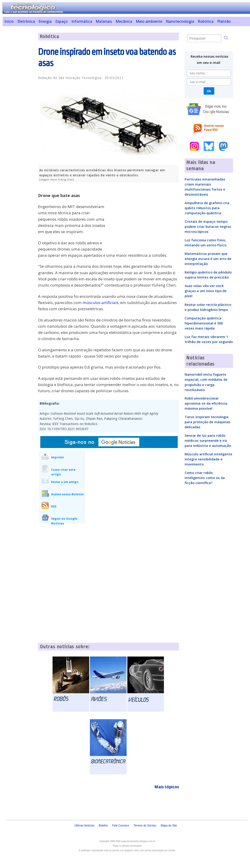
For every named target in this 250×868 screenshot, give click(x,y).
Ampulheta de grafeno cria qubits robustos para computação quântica (207, 208)
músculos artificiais (100, 303)
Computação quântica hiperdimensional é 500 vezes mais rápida (204, 323)
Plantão (224, 21)
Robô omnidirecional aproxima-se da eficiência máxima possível (206, 403)
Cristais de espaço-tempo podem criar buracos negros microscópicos (208, 226)
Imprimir (58, 457)
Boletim (103, 826)
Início (9, 21)
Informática (82, 21)
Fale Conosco (121, 826)
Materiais (104, 21)
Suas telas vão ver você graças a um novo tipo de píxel (206, 291)
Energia (45, 21)
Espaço (61, 21)
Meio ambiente (149, 21)
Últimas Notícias (85, 826)
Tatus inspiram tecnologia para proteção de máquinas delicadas (208, 422)
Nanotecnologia (180, 21)
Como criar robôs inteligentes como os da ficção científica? (205, 478)
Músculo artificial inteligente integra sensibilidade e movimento (208, 459)
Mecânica (124, 21)
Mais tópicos (167, 787)
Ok (209, 91)
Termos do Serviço (145, 826)
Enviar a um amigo (65, 482)
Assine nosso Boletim (67, 494)
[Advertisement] (19, 101)
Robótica (206, 21)
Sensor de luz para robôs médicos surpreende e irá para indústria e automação (208, 440)
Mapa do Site (169, 826)
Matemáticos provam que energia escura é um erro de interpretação (208, 259)
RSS (54, 506)
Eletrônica (26, 21)
